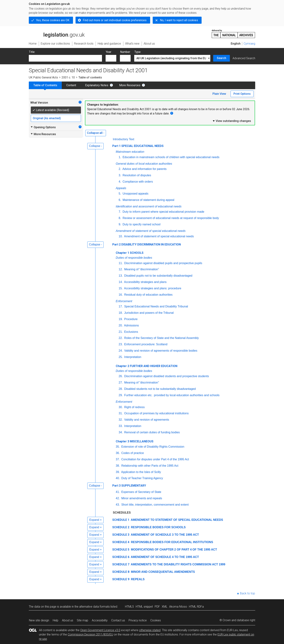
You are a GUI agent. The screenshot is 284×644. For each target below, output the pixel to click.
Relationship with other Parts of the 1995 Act (149, 466)
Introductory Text (124, 139)
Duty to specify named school (141, 224)
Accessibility (100, 620)
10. (121, 236)
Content (71, 85)
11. (121, 263)
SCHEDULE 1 (121, 520)
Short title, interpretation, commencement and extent (154, 505)
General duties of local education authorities (144, 164)
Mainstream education (130, 152)
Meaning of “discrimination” (141, 269)
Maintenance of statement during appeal (148, 200)
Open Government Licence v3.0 (100, 630)
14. (121, 282)
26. (121, 376)
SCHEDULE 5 (121, 550)
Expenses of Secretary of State (141, 492)
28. (121, 389)
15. (121, 288)
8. (120, 218)
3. (120, 175)
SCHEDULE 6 (121, 557)
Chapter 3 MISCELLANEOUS (135, 441)
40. (118, 478)
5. (120, 194)
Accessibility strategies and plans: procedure (152, 288)
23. (121, 344)
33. (121, 426)
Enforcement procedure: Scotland (145, 344)
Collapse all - (96, 133)
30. (121, 407)
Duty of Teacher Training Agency (142, 478)
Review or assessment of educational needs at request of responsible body (170, 218)
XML (165, 607)
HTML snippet (144, 607)
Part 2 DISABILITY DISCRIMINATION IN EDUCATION (147, 244)
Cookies (156, 620)
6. (120, 200)
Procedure (130, 319)
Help (56, 620)
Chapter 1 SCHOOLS (130, 253)
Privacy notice (138, 620)
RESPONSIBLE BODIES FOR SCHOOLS (158, 527)
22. (121, 338)
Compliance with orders (137, 182)
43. (118, 505)
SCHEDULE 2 (121, 527)
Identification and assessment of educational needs (149, 206)
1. (120, 157)
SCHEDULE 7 (121, 564)
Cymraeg (249, 44)
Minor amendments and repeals (141, 498)
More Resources (130, 85)
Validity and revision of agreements (146, 420)
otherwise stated (150, 630)
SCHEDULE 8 (121, 572)
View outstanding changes (232, 121)
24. (121, 351)
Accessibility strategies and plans (145, 282)
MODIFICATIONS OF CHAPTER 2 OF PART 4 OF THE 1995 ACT (174, 550)
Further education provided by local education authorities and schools (171, 395)
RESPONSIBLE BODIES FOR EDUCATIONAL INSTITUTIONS (172, 542)
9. (120, 224)
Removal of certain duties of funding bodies (152, 432)
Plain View (219, 94)
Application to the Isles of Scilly (141, 472)
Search (222, 58)
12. (121, 269)
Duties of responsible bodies (134, 258)
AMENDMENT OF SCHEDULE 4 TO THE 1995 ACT (164, 557)
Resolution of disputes (136, 175)
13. (121, 276)
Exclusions (131, 332)
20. (121, 325)
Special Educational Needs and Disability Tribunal (156, 306)
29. (121, 395)
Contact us (118, 620)
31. (121, 413)
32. (121, 420)
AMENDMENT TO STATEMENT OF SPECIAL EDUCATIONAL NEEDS (177, 520)
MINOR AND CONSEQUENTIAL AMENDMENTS (162, 572)
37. (118, 459)
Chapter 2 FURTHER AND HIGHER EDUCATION (147, 366)
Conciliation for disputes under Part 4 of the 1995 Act (155, 459)
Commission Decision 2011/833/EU (90, 634)
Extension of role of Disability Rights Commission (152, 447)
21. (121, 332)
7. (120, 212)
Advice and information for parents (144, 169)
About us (68, 620)
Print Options (242, 94)
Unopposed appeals (135, 194)
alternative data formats (94, 607)
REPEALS (137, 579)
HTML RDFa (196, 607)
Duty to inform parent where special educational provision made (163, 212)
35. (118, 447)
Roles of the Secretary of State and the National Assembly (161, 338)
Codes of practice (132, 453)
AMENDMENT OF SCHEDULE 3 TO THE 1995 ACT (164, 535)
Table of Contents (45, 85)
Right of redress (134, 407)
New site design (39, 620)
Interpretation (132, 357)
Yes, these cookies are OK (53, 20)
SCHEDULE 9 (121, 579)
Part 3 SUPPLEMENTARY (129, 486)
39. (118, 472)
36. (118, 453)
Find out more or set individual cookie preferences (115, 20)
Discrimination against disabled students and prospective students (166, 376)
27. (121, 383)
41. (118, 492)
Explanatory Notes (97, 85)
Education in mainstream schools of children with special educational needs (171, 157)
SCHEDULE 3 (121, 535)
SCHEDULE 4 (121, 542)
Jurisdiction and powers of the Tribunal (148, 313)
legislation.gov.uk (57, 34)
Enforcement (124, 301)
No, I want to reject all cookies (179, 20)
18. (121, 313)
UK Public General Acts (43, 77)
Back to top (248, 593)
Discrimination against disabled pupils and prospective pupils (163, 263)
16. (121, 295)
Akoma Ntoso (178, 607)
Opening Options (43, 127)
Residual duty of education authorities (148, 295)
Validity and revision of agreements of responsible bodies (160, 351)
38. (118, 466)
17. (121, 306)
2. (120, 169)
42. (118, 498)
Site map (83, 620)
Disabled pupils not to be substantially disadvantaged (158, 276)
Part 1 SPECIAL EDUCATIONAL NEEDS (138, 146)
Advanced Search (244, 58)
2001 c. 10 (68, 77)
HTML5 (129, 607)
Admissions (131, 325)
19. (121, 319)
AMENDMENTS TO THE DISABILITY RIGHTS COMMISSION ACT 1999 (178, 564)
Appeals (121, 188)
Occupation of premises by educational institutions (156, 413)
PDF (157, 607)
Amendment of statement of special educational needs (151, 231)
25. (121, 357)
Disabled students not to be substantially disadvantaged (159, 389)
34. (121, 432)
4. (120, 182)
